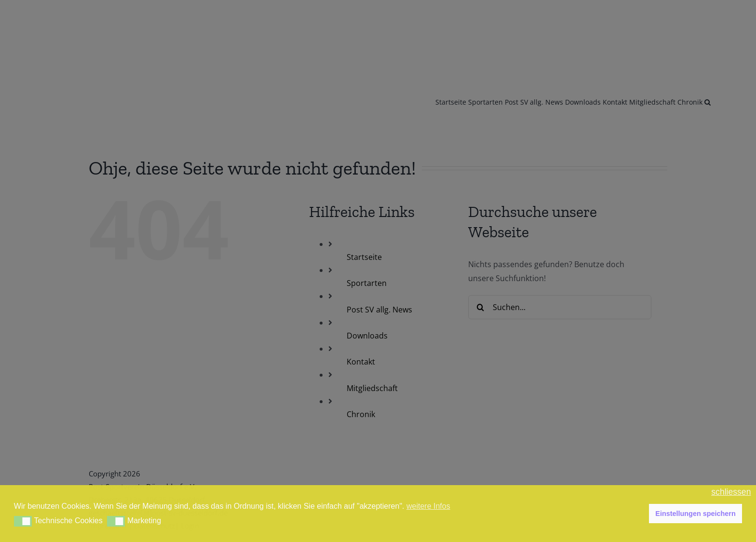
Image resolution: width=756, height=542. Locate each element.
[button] (23, 521)
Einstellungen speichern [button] (695, 514)
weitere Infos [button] (428, 506)
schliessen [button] (731, 492)
